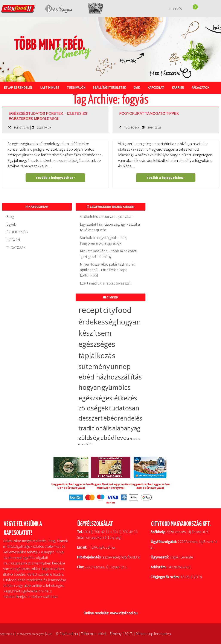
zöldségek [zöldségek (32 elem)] (93, 408)
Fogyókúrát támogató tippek (164, 113)
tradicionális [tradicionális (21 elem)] (95, 428)
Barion (111, 503)
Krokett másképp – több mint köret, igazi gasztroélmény (109, 254)
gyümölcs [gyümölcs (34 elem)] (116, 387)
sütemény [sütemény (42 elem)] (94, 366)
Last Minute (51, 87)
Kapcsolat (161, 87)
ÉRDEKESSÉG (17, 232)
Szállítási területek (113, 87)
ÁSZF (66, 634)
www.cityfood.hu (124, 613)
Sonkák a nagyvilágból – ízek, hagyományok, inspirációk (104, 240)
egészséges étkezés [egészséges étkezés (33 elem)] (108, 398)
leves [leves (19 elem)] (122, 438)
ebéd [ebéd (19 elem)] (107, 438)
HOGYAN (13, 240)
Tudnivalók (78, 87)
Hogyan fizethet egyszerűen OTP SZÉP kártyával (71, 486)
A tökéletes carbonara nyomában (107, 216)
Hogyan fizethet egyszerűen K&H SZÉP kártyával (150, 486)
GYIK (141, 87)
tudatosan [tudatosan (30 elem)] (124, 408)
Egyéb (11, 224)
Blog (10, 216)
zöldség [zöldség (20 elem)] (89, 438)
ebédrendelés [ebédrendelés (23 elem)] (123, 418)
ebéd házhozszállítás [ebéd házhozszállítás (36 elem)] (110, 377)
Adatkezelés (10, 634)
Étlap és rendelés (19, 87)
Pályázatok (207, 87)
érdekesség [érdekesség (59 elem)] (97, 322)
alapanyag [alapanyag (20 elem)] (126, 428)
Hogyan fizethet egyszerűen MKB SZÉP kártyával (110, 486)
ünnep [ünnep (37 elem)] (121, 366)
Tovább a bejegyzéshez (55, 178)
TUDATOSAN (21, 127)
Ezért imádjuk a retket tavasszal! (106, 283)
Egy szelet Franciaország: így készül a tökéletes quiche (110, 227)
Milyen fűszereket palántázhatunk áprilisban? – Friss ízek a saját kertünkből (107, 270)
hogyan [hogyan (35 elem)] (90, 387)
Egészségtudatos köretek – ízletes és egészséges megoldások (52, 117)
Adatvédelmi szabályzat (41, 634)
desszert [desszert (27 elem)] (91, 418)
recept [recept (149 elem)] (90, 310)
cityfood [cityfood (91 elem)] (117, 310)
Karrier (184, 87)
